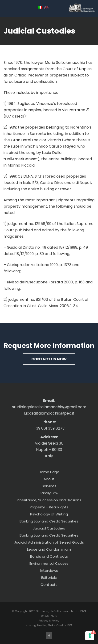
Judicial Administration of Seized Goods (49, 542)
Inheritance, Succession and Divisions (49, 500)
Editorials (49, 577)
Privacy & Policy (49, 621)
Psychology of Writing (49, 514)
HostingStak (45, 625)
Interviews (49, 570)
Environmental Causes (49, 563)
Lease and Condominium (49, 549)
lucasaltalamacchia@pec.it (49, 413)
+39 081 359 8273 (49, 428)
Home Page (49, 472)
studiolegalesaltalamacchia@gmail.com (49, 407)
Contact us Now (49, 359)
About (49, 479)
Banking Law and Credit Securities (49, 521)
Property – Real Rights (49, 507)
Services (49, 486)
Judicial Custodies (49, 528)
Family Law (49, 493)
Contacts (49, 585)
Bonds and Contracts (49, 556)
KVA (70, 625)
